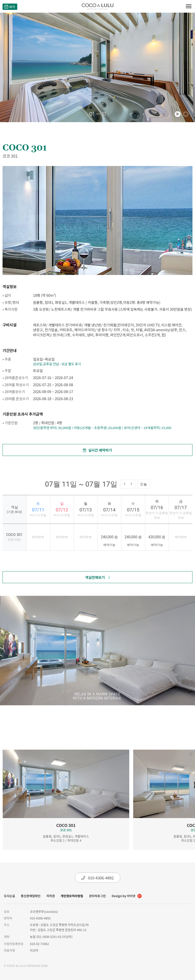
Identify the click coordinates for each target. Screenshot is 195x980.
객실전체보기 (97, 577)
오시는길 (9, 896)
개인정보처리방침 (72, 896)
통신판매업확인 (31, 896)
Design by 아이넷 (127, 896)
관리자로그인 (97, 896)
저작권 (51, 896)
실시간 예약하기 (97, 450)
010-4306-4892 (97, 878)
